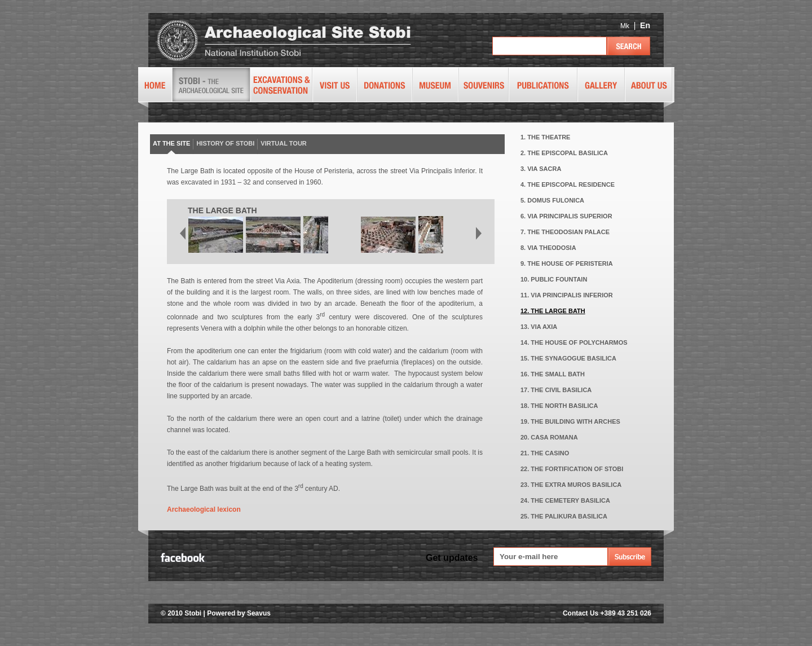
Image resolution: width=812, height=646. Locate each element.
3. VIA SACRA (541, 169)
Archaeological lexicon (204, 509)
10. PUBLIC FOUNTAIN (554, 279)
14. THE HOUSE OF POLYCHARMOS (574, 342)
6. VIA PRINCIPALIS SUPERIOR (566, 216)
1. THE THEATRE (545, 137)
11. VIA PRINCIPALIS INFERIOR (567, 295)
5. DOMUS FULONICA (552, 200)
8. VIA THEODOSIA (548, 248)
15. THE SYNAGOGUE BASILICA (568, 358)
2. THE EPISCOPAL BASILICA (564, 153)
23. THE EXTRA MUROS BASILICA (571, 485)
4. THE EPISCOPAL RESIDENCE (568, 184)
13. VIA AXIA (539, 327)
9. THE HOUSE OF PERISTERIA (567, 263)
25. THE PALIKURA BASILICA (564, 516)
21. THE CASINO (545, 453)
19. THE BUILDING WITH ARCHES (570, 421)
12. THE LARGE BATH (553, 311)
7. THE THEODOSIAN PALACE (565, 232)
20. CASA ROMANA (549, 437)
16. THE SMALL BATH (553, 374)
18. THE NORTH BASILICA (559, 406)
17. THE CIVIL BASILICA (556, 390)
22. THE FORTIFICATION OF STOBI (572, 469)
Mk (625, 26)
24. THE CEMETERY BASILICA (565, 500)
